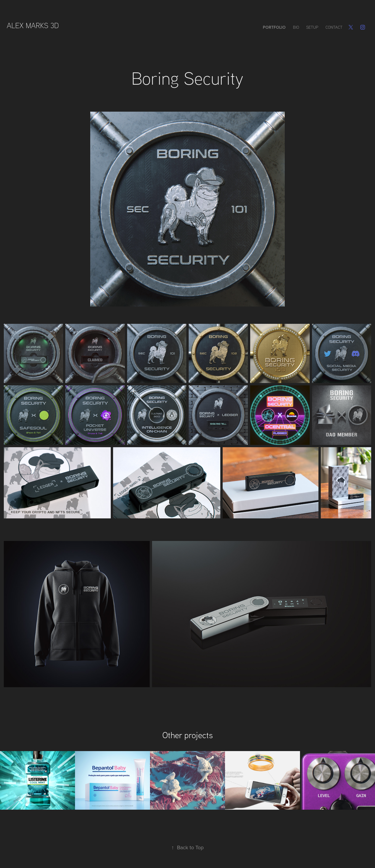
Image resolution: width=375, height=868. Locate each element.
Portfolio (274, 27)
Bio (296, 27)
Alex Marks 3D (34, 25)
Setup (312, 27)
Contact (334, 27)
